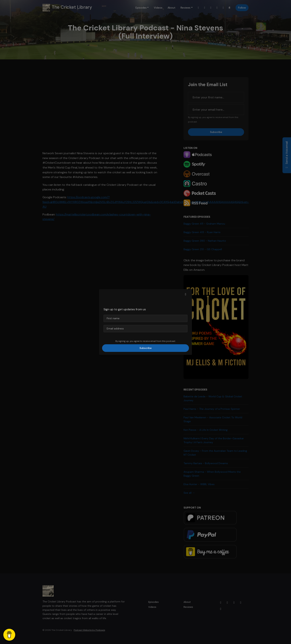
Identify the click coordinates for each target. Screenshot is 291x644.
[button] (186, 294)
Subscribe (146, 348)
